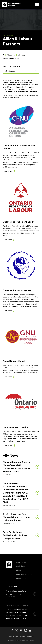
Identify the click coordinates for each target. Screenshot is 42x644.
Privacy (23, 637)
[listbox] (21, 71)
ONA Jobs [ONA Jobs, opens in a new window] (21, 566)
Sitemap (30, 637)
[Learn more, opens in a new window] (9, 171)
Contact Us (21, 562)
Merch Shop (21, 578)
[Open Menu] (37, 4)
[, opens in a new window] (12, 630)
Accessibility (13, 637)
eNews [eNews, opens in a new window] (19, 570)
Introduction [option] (10, 71)
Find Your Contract (24, 574)
